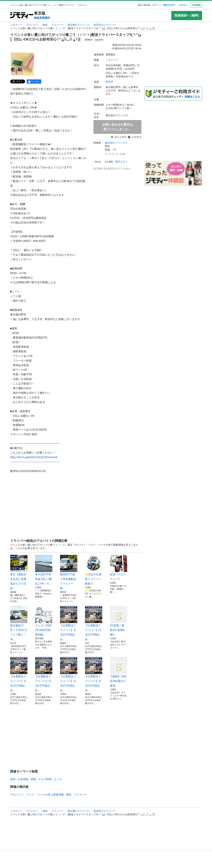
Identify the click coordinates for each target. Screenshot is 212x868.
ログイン (183, 5)
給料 (13, 779)
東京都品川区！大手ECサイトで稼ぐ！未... (19, 623)
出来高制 (23, 779)
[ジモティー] (22, 15)
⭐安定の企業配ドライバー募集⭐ (94, 570)
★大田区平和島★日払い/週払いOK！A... (44, 570)
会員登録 (196, 5)
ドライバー (57, 25)
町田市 (109, 82)
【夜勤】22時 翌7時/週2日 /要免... (119, 672)
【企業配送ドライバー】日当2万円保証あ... (69, 623)
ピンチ (58, 779)
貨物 (33, 779)
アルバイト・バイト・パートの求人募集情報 (37, 795)
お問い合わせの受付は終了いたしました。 (117, 127)
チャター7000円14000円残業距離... (44, 621)
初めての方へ (170, 5)
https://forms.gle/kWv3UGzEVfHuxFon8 (34, 457)
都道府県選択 (42, 18)
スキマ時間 (45, 779)
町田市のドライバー (105, 25)
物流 (45, 25)
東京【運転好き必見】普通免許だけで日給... (19, 572)
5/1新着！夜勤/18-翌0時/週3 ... (119, 621)
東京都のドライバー (79, 25)
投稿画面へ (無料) (187, 15)
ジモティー (16, 25)
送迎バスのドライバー (119, 568)
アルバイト (33, 25)
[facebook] (34, 82)
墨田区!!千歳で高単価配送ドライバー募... (69, 572)
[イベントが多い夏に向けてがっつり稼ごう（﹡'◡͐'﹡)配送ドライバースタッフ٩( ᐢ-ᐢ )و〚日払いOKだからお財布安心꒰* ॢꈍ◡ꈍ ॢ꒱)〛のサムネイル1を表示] (22, 64)
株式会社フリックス (116, 143)
